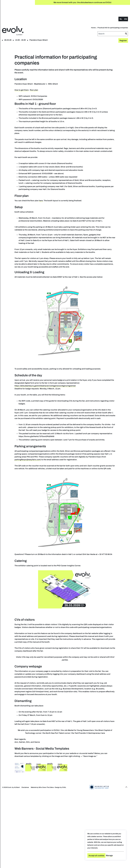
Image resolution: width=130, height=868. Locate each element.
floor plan (23, 12)
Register (14, 12)
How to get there (54, 83)
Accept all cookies (96, 856)
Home (112, 17)
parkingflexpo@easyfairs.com (78, 509)
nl (121, 9)
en (126, 9)
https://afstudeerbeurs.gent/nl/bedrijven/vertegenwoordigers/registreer (77, 421)
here (73, 210)
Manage (109, 855)
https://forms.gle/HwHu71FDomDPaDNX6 (99, 480)
